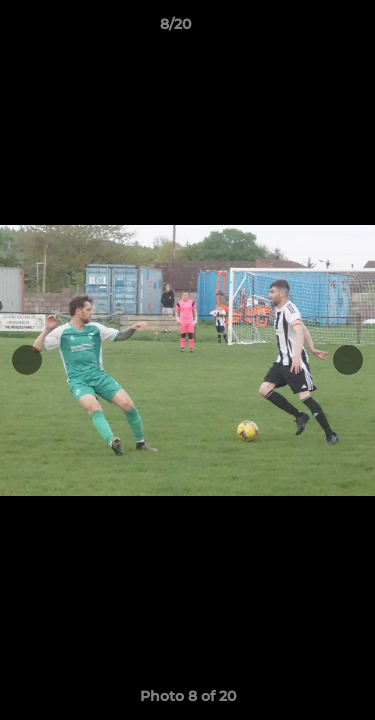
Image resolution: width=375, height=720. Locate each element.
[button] (303, 29)
